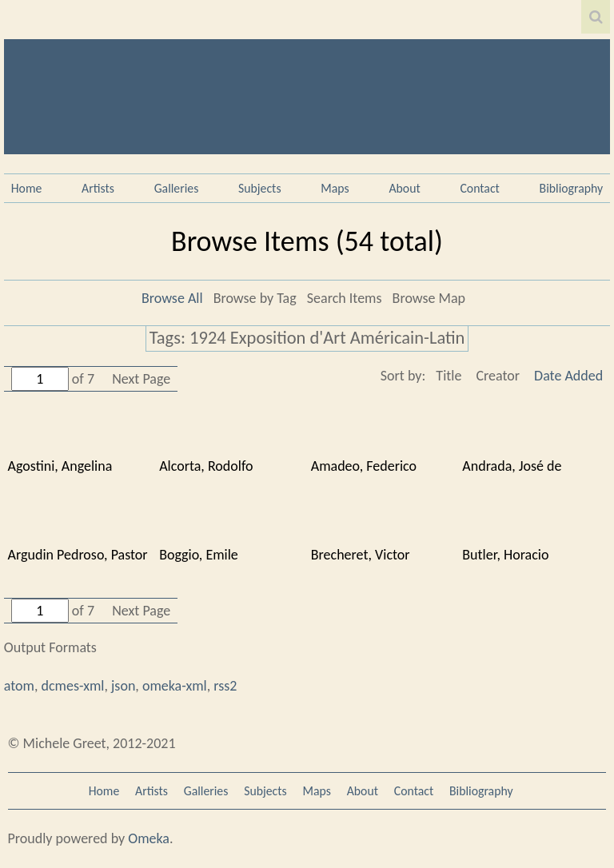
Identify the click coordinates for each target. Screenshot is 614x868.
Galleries (177, 188)
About (404, 188)
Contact (479, 188)
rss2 (225, 686)
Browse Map (429, 298)
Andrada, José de (512, 466)
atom (19, 686)
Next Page (141, 379)
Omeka (149, 838)
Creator (498, 376)
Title (449, 376)
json (123, 686)
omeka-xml (175, 686)
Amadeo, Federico (364, 466)
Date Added (568, 376)
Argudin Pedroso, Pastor (78, 555)
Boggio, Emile (199, 555)
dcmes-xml (73, 686)
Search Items (345, 298)
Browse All (172, 298)
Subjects (260, 188)
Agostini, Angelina (60, 466)
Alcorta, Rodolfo (206, 466)
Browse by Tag (255, 298)
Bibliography (572, 188)
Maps (335, 188)
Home (27, 188)
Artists (98, 188)
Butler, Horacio (505, 555)
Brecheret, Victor (361, 555)
